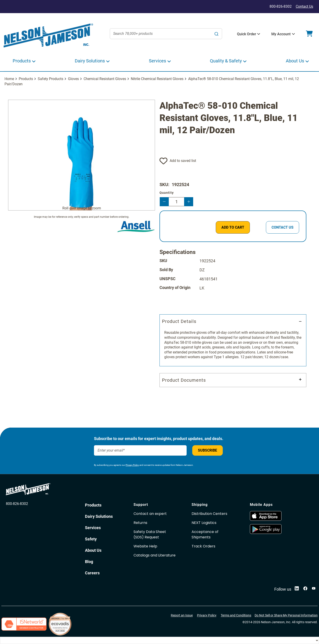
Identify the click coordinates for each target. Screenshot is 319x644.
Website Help (145, 546)
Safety (91, 539)
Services (93, 528)
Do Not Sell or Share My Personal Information (286, 615)
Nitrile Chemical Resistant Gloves (157, 79)
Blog (89, 562)
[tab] (233, 340)
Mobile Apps (261, 505)
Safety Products (50, 79)
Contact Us (304, 6)
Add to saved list (183, 161)
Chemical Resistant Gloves (105, 79)
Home (9, 79)
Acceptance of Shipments (205, 534)
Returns (140, 523)
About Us (93, 550)
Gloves (73, 79)
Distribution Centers (209, 514)
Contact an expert (150, 514)
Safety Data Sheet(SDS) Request (150, 534)
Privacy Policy (132, 465)
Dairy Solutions (99, 516)
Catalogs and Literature (155, 555)
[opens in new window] (266, 520)
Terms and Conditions (236, 615)
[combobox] (166, 34)
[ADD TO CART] (233, 227)
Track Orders (203, 546)
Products (26, 79)
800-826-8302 (17, 504)
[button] (247, 34)
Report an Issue (182, 615)
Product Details (179, 321)
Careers (92, 573)
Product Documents (184, 380)
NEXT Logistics (204, 523)
